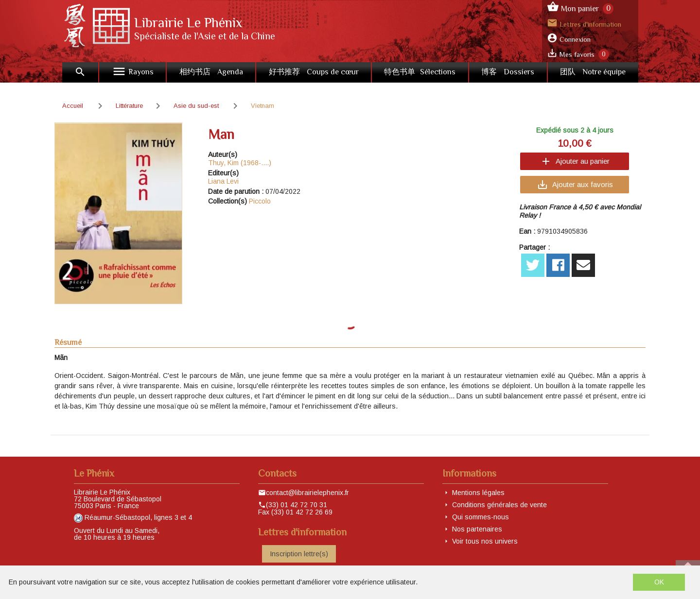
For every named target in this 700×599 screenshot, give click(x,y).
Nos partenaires (477, 529)
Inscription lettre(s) (299, 554)
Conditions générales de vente (499, 505)
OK (659, 582)
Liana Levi (223, 181)
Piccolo (260, 201)
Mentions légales (478, 493)
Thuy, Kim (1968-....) (240, 163)
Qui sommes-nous (481, 517)
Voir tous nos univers (485, 541)
